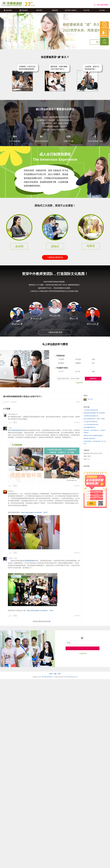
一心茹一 (10, 428)
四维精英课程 (30, 561)
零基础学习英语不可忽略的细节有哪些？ (93, 436)
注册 (49, 621)
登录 (45, 621)
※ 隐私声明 (79, 383)
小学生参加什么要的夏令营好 (91, 410)
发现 (51, 674)
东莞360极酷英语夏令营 (89, 427)
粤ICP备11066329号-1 (47, 677)
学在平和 (86, 10)
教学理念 (39, 10)
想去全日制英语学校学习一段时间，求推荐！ (95, 419)
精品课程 (8, 10)
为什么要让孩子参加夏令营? (91, 422)
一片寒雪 (10, 558)
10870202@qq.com (13, 414)
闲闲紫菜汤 (11, 491)
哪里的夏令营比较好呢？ (90, 438)
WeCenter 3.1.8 (74, 677)
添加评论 (14, 402)
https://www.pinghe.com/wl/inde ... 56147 (34, 512)
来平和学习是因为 (71, 10)
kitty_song (90, 399)
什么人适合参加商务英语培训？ (91, 425)
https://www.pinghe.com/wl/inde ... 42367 (40, 611)
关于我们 (102, 10)
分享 (78, 402)
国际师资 (55, 10)
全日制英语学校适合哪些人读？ (91, 416)
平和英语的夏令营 (17, 430)
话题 (55, 674)
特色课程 (24, 10)
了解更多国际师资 (55, 332)
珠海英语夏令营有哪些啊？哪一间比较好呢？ (95, 413)
